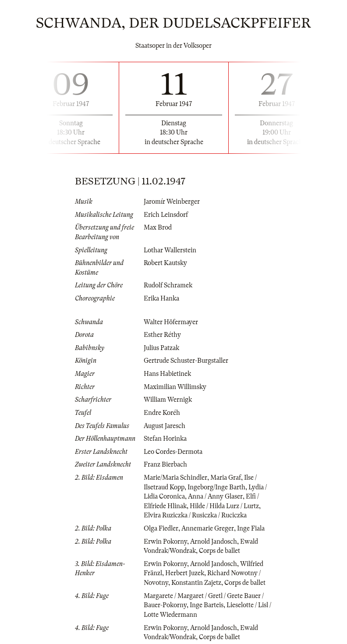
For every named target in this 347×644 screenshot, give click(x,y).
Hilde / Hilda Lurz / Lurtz (224, 506)
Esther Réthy (162, 335)
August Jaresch (165, 426)
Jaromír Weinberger (172, 202)
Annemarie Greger (208, 528)
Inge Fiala (251, 528)
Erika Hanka (161, 298)
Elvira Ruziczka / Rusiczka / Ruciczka (195, 515)
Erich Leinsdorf (166, 215)
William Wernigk (168, 400)
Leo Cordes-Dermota (173, 452)
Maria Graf (226, 478)
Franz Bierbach (165, 464)
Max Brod (158, 227)
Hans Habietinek (167, 374)
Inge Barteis (207, 605)
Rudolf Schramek (168, 285)
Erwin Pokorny (165, 541)
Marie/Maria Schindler (175, 478)
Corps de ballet (220, 551)
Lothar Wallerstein (170, 250)
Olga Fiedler (161, 528)
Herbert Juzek (185, 573)
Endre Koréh (162, 413)
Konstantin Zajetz (196, 583)
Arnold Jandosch (214, 541)
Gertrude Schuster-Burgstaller (186, 361)
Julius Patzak (161, 348)
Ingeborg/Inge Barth (216, 487)
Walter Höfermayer (171, 322)
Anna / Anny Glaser (215, 496)
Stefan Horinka (165, 439)
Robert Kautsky (165, 263)
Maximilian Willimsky (175, 387)
